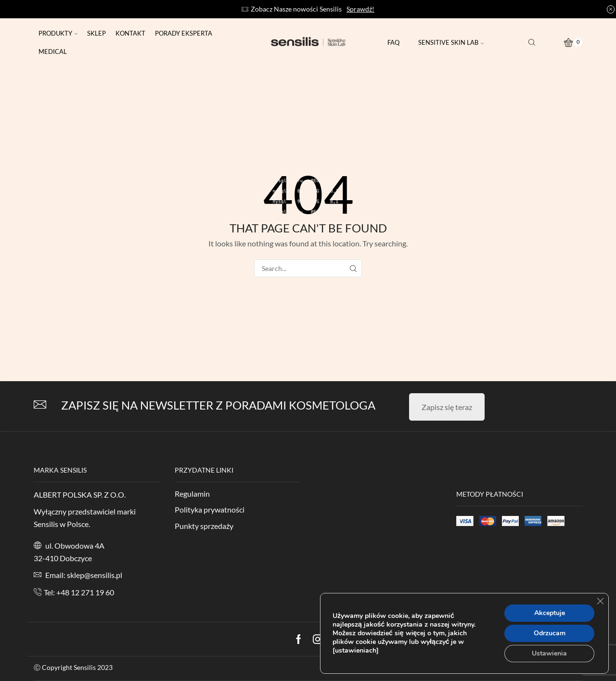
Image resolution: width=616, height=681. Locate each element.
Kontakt (130, 33)
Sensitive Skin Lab (451, 42)
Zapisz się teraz (447, 407)
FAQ (393, 42)
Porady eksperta (184, 33)
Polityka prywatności (210, 509)
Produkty (58, 33)
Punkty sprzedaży (204, 526)
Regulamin (192, 494)
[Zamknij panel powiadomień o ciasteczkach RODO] (600, 601)
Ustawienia (549, 653)
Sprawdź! (360, 9)
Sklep (96, 33)
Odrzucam (550, 633)
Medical (53, 51)
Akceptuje (550, 613)
